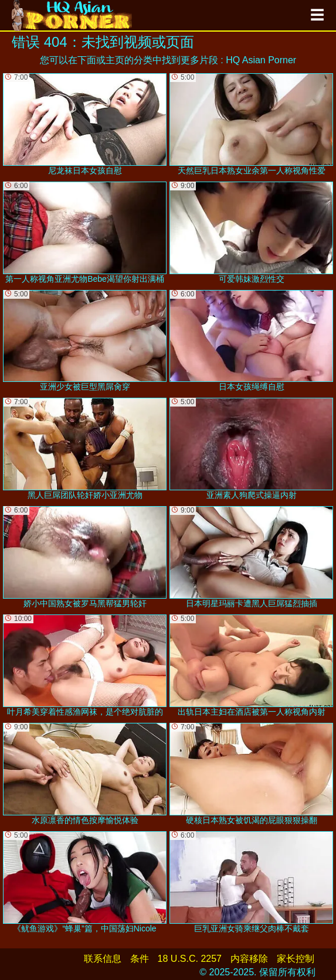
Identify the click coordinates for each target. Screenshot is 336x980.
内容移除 (249, 959)
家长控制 (296, 959)
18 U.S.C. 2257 (190, 959)
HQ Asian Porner (261, 60)
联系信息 (103, 959)
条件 (140, 959)
